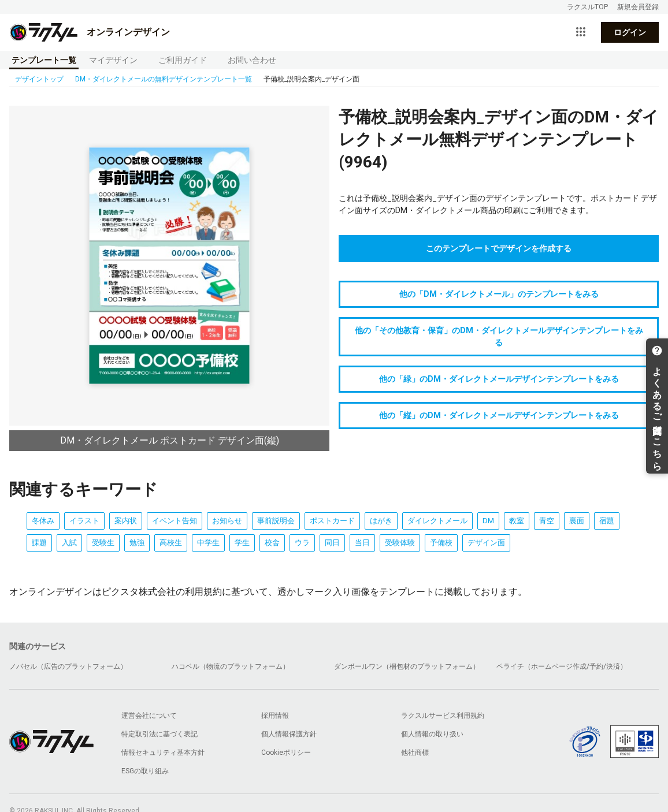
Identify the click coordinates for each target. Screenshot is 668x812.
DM (488, 521)
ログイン (630, 32)
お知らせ (227, 521)
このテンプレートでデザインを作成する (499, 248)
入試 (69, 543)
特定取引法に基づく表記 (159, 734)
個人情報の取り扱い (432, 734)
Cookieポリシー (286, 753)
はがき (381, 521)
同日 (332, 543)
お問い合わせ (252, 60)
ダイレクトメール (437, 521)
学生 (242, 543)
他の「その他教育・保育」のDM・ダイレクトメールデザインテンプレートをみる (499, 336)
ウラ (302, 543)
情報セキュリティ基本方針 (163, 753)
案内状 (126, 521)
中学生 (208, 543)
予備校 (441, 543)
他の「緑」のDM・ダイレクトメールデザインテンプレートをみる (499, 379)
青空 (547, 521)
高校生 (171, 543)
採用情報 (275, 716)
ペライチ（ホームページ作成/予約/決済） (562, 666)
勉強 (137, 543)
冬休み (43, 521)
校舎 (272, 543)
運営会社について (149, 716)
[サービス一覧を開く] (581, 32)
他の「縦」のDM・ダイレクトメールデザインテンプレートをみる (499, 415)
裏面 (577, 521)
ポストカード (332, 521)
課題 (39, 543)
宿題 (607, 521)
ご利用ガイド (183, 60)
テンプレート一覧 (44, 60)
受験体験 (400, 543)
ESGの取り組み (145, 771)
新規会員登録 (638, 7)
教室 (517, 521)
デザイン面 (486, 543)
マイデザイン (113, 60)
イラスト (84, 521)
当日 (362, 543)
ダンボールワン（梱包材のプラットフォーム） (407, 666)
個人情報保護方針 (289, 734)
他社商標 (415, 753)
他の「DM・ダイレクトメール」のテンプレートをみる (499, 294)
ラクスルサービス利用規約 (443, 716)
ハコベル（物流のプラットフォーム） (231, 666)
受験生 (103, 543)
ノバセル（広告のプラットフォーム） (68, 666)
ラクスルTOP (587, 7)
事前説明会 (276, 521)
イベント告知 (175, 521)
